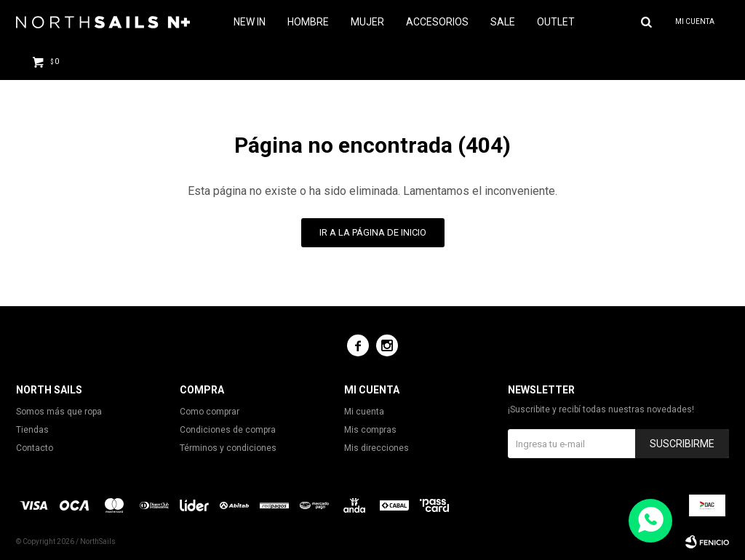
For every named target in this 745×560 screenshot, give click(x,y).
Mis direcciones (377, 448)
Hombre (308, 22)
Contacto (35, 448)
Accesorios (437, 22)
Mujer (367, 22)
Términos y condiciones (228, 448)
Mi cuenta (364, 412)
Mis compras (370, 430)
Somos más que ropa (59, 412)
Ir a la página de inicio (373, 232)
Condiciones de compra (228, 430)
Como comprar (210, 412)
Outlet (556, 22)
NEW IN (250, 22)
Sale (503, 22)
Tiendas (32, 430)
